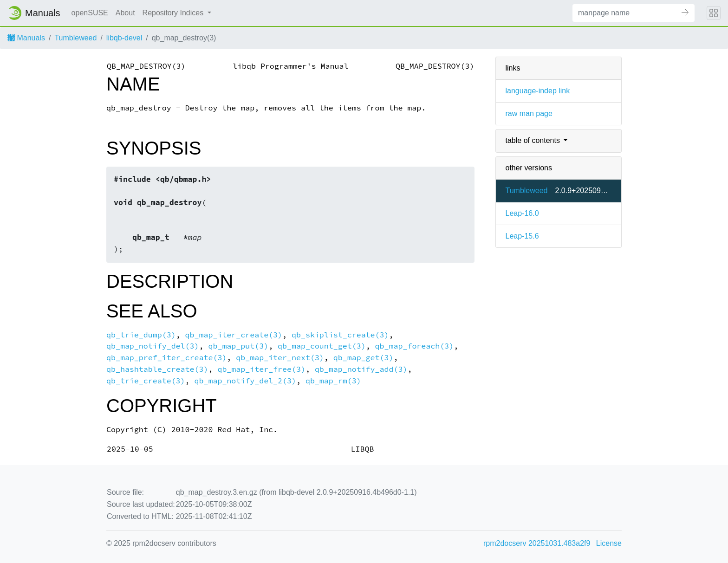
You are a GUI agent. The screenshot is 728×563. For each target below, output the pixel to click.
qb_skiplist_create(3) (340, 335)
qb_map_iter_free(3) (261, 369)
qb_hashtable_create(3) (157, 369)
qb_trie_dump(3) (141, 335)
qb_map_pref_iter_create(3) (166, 358)
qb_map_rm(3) (333, 381)
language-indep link (537, 91)
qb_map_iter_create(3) (234, 335)
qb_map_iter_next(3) (280, 358)
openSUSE (90, 13)
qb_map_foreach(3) (415, 346)
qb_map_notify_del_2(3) (245, 381)
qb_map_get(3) (364, 358)
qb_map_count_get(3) (322, 346)
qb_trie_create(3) (146, 381)
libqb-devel (124, 38)
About (125, 13)
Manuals (26, 38)
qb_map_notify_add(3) (361, 369)
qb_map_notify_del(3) (153, 346)
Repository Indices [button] (174, 13)
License (609, 543)
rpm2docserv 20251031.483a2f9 (537, 543)
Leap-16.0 (522, 213)
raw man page (529, 113)
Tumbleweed (75, 38)
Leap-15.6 (522, 236)
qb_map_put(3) (238, 346)
